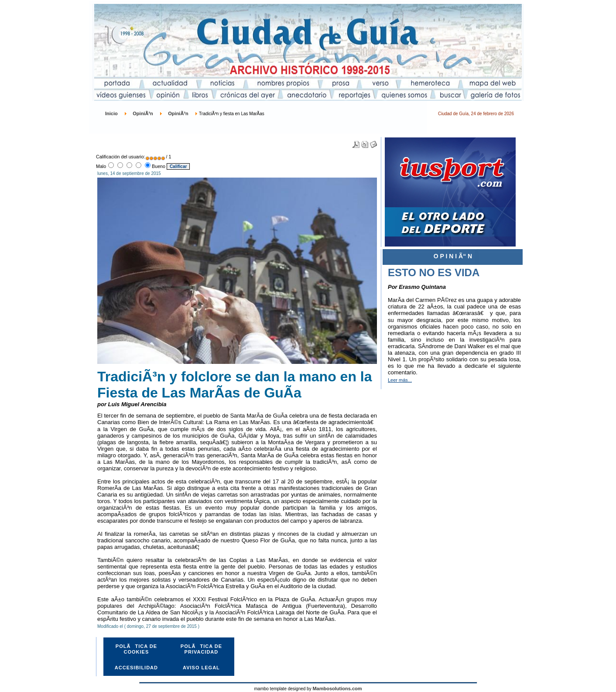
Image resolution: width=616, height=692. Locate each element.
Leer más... (400, 380)
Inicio (111, 113)
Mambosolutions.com (337, 689)
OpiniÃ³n (143, 113)
